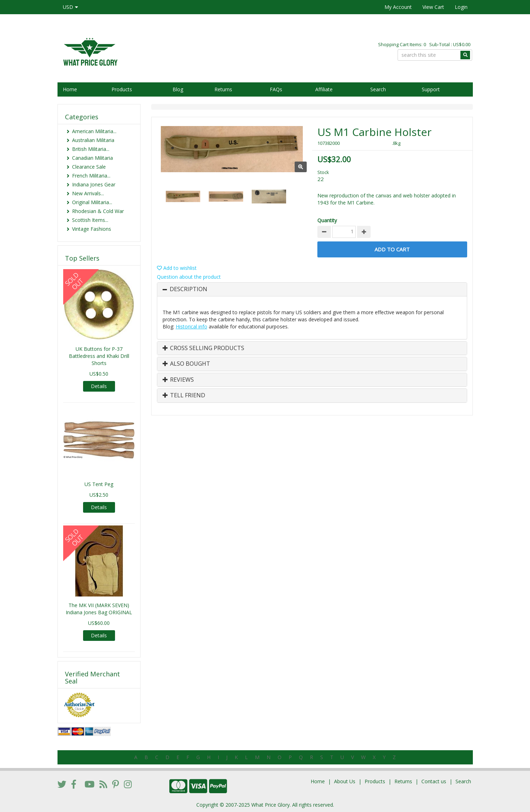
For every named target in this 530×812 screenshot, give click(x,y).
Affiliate (324, 89)
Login (461, 7)
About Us (345, 781)
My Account (398, 7)
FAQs (276, 89)
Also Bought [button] (186, 364)
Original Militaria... (92, 202)
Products (122, 89)
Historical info (192, 326)
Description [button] (188, 289)
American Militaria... (94, 131)
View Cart (433, 7)
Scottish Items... (90, 220)
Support (431, 89)
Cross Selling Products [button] (203, 348)
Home (70, 89)
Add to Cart (392, 249)
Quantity (327, 220)
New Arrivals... (88, 193)
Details (99, 386)
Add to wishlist (177, 268)
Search (378, 89)
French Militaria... (91, 176)
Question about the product (189, 277)
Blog (178, 89)
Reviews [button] (178, 380)
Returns (223, 89)
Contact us (434, 781)
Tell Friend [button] (184, 396)
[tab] (312, 289)
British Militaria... (91, 149)
